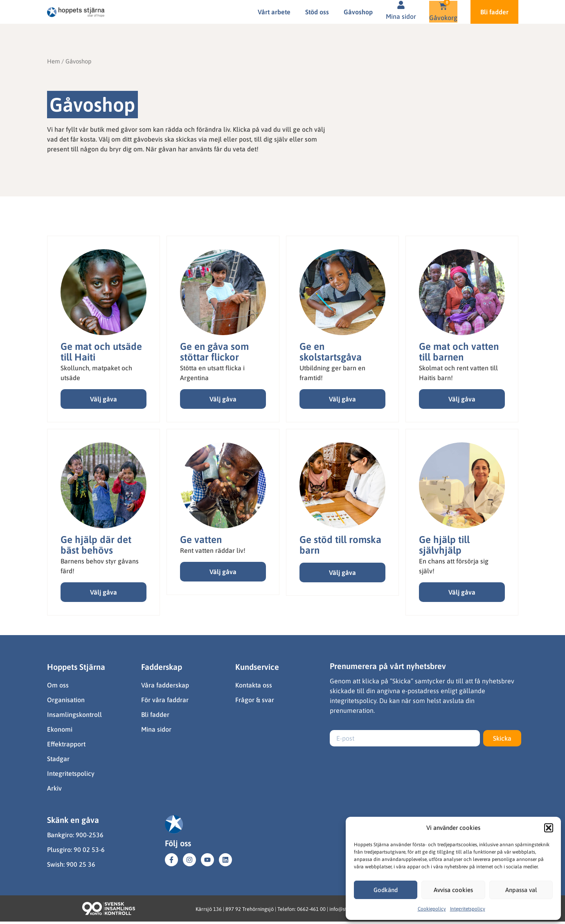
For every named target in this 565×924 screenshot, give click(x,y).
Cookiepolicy (432, 909)
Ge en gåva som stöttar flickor (214, 352)
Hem (53, 61)
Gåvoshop (358, 12)
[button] (549, 828)
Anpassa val (521, 890)
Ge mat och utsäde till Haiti (101, 352)
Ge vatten (201, 540)
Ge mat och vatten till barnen (459, 352)
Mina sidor (401, 16)
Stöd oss (317, 12)
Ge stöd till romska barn (340, 545)
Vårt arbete (274, 12)
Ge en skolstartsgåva (331, 352)
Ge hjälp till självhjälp (444, 545)
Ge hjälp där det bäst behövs (96, 545)
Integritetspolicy (468, 909)
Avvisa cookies (453, 890)
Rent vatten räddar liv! (213, 550)
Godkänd (386, 890)
